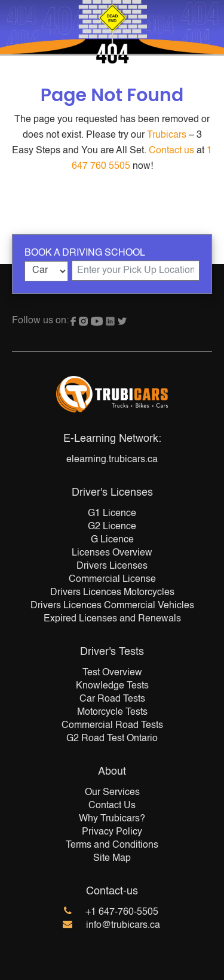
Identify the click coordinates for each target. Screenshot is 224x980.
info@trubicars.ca (123, 926)
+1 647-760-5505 (122, 912)
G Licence (112, 540)
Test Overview (112, 673)
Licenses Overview (112, 553)
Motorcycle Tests (112, 712)
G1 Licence (112, 514)
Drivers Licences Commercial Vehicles (112, 606)
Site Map (112, 858)
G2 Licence (112, 527)
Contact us (171, 151)
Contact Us (112, 806)
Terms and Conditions (112, 845)
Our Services (112, 793)
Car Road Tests (112, 699)
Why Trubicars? (112, 819)
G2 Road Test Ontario (112, 739)
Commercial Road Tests (112, 726)
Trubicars (167, 135)
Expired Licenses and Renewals (112, 619)
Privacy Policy (112, 832)
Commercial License (112, 579)
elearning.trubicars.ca (112, 460)
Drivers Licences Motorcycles (112, 593)
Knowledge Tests (112, 686)
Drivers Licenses (112, 566)
